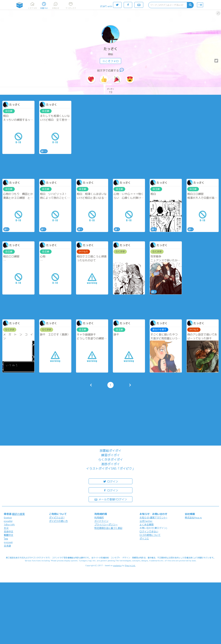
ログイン (110, 481)
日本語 (7, 546)
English (8, 518)
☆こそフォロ (110, 61)
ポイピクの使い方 (58, 521)
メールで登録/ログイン (111, 499)
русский (8, 542)
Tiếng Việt (9, 524)
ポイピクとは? (57, 518)
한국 (6, 528)
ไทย (6, 539)
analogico (117, 565)
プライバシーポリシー (106, 524)
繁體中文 (9, 535)
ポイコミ (144, 538)
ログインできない (149, 531)
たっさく (110, 49)
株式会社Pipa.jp (193, 518)
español (8, 521)
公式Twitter (146, 521)
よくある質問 (147, 524)
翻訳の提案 (19, 514)
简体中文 (9, 531)
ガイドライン (101, 521)
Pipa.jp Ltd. (130, 565)
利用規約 (99, 518)
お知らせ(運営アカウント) (153, 518)
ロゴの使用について (150, 535)
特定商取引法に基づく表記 (108, 528)
